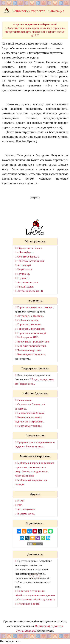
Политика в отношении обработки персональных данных (35, 593)
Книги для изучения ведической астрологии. (29, 420)
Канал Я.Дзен (25, 287)
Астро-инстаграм (28, 283)
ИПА (20, 505)
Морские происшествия (32, 346)
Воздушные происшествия (33, 342)
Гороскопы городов (29, 325)
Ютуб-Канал (25, 270)
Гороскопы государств (31, 329)
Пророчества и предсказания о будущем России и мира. (35, 445)
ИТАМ (21, 501)
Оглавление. (25, 400)
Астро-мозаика (26, 510)
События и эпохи (28, 320)
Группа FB (23, 278)
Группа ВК (24, 274)
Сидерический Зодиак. (31, 413)
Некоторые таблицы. (30, 426)
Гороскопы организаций (32, 333)
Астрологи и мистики (30, 316)
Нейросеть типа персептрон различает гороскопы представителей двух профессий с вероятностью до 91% (35, 30)
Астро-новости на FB (30, 291)
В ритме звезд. (26, 514)
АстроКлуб (24, 265)
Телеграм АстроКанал (31, 261)
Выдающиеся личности (31, 355)
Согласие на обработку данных (36, 600)
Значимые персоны (29, 350)
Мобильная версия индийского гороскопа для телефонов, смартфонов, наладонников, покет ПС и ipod (35, 470)
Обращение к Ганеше (30, 248)
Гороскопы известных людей (35, 308)
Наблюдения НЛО (28, 338)
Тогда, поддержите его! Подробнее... (35, 382)
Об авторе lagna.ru (28, 257)
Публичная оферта (28, 604)
